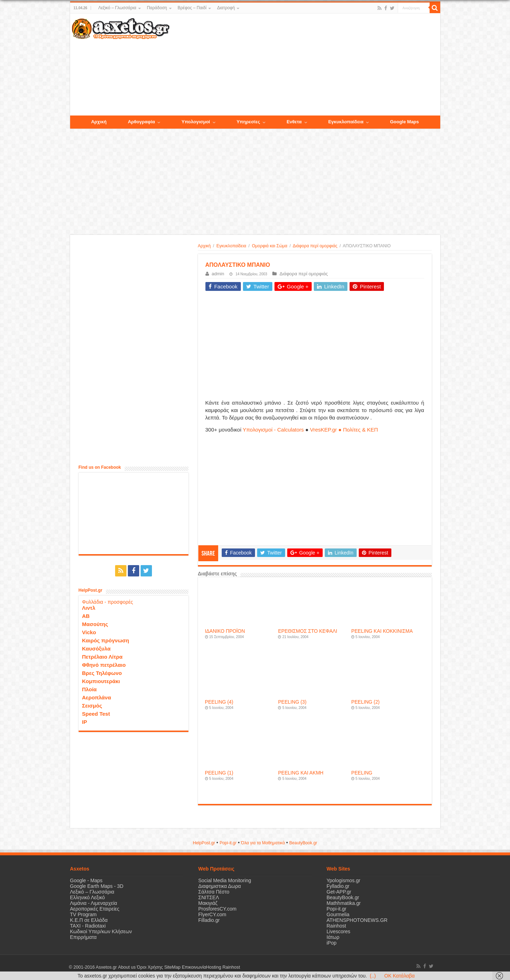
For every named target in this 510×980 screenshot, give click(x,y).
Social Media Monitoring (225, 880)
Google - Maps (86, 880)
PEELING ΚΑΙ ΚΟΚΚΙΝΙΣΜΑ (382, 631)
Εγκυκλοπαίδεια (231, 246)
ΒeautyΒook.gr (303, 843)
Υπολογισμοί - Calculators (273, 430)
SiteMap (172, 967)
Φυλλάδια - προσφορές (108, 602)
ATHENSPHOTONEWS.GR (357, 920)
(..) (373, 976)
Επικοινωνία (194, 967)
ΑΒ (86, 616)
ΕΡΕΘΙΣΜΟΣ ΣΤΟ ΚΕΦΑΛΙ (308, 631)
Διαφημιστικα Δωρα (220, 886)
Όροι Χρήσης (150, 967)
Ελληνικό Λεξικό (88, 897)
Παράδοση (157, 8)
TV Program (83, 914)
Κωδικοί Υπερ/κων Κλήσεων (101, 931)
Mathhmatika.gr (344, 903)
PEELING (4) (219, 702)
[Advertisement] (305, 65)
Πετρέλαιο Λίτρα (102, 657)
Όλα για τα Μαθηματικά (263, 843)
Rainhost (336, 926)
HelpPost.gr (204, 843)
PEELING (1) (219, 773)
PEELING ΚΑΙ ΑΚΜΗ (301, 773)
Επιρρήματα (83, 937)
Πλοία (90, 689)
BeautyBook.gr (343, 897)
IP (85, 722)
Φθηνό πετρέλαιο (104, 665)
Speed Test (96, 714)
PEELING (362, 773)
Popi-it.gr (228, 843)
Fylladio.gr (338, 886)
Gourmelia (338, 914)
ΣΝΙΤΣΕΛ (209, 897)
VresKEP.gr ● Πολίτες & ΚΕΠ (344, 430)
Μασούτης (95, 624)
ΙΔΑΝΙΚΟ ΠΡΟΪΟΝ (225, 631)
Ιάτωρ (333, 937)
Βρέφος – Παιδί (192, 8)
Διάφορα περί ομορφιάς (315, 246)
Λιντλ (89, 608)
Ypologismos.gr (343, 880)
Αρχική (204, 246)
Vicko (89, 632)
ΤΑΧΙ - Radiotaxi (88, 926)
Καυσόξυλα (97, 649)
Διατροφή (226, 8)
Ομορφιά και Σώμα (270, 246)
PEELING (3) (292, 702)
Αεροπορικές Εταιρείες (95, 909)
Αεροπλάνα (97, 697)
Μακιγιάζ (208, 903)
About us (127, 967)
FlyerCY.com (212, 914)
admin (218, 274)
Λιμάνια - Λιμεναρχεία (94, 903)
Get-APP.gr (339, 892)
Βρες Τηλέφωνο (102, 673)
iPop (331, 943)
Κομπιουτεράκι (101, 681)
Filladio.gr (209, 920)
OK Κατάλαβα (399, 976)
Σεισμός (92, 706)
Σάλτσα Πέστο (214, 892)
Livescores (338, 931)
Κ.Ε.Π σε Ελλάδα (89, 920)
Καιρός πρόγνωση (106, 640)
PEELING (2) (365, 702)
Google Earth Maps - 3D (97, 886)
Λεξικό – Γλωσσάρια (117, 8)
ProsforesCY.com (217, 909)
